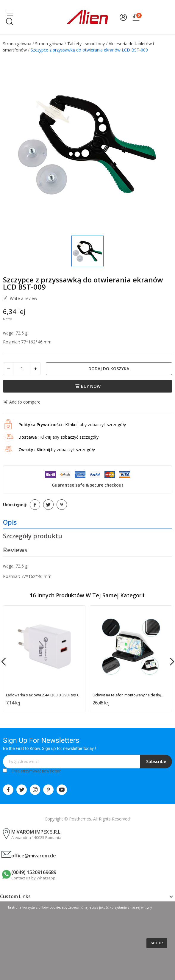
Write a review (23, 298)
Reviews (15, 550)
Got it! (157, 943)
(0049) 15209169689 (34, 872)
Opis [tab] (10, 522)
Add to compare (22, 402)
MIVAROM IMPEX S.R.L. (36, 832)
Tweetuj (48, 505)
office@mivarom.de (34, 856)
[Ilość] (22, 369)
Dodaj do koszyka (109, 369)
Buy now (88, 386)
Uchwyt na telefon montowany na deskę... (128, 695)
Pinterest (62, 505)
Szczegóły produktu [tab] (33, 536)
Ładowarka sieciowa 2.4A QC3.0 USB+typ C (43, 695)
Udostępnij (35, 505)
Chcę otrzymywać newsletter (36, 771)
